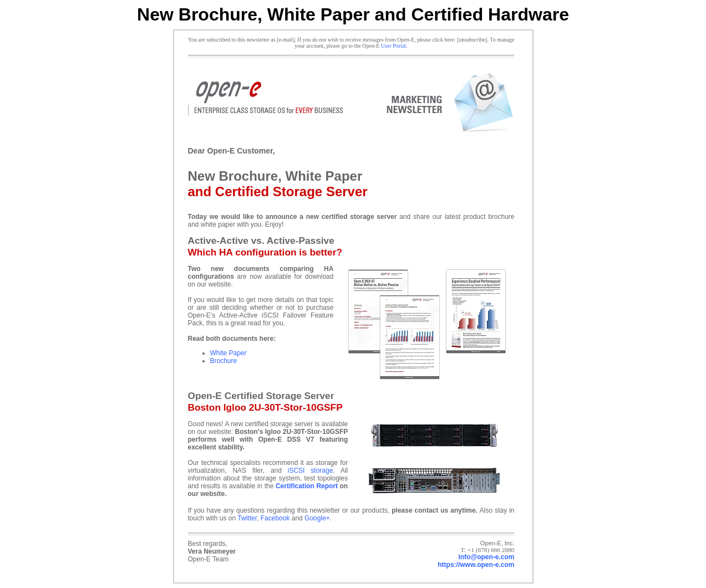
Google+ (317, 518)
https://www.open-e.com (476, 565)
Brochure (224, 361)
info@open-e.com (486, 557)
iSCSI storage (311, 471)
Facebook (275, 518)
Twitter (247, 518)
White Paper (228, 353)
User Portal (393, 46)
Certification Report (307, 486)
